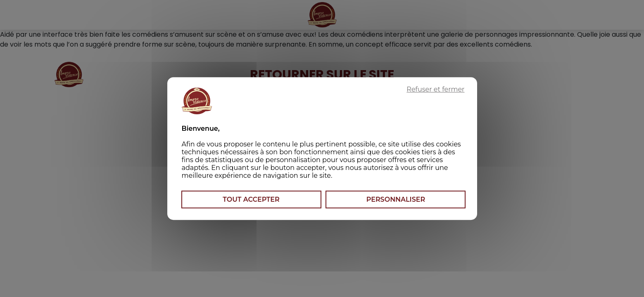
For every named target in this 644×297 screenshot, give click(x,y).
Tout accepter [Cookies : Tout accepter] (251, 199)
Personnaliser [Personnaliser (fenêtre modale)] (396, 199)
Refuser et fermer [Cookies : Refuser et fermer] (435, 89)
